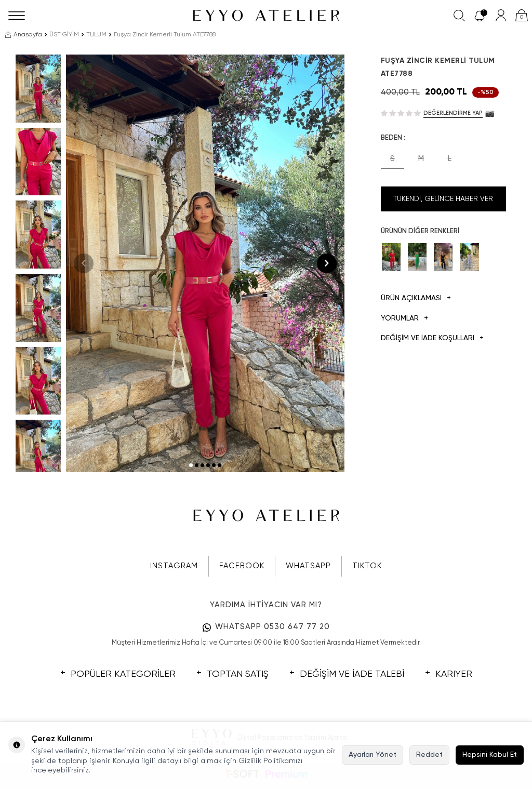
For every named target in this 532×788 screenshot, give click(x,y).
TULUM (96, 35)
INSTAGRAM (174, 566)
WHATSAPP (308, 566)
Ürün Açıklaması (416, 298)
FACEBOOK (242, 566)
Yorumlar (404, 319)
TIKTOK (367, 566)
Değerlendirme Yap (453, 113)
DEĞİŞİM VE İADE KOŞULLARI (432, 338)
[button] (191, 465)
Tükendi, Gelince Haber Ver (443, 199)
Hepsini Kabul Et (490, 755)
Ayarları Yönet (373, 755)
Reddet (429, 755)
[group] (205, 263)
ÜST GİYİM (64, 35)
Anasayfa (24, 35)
